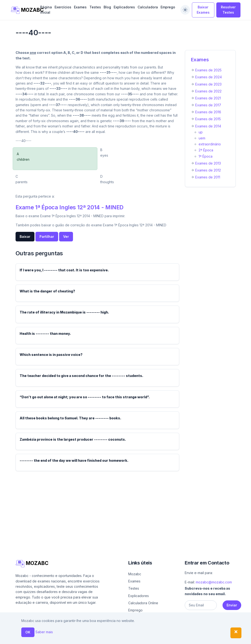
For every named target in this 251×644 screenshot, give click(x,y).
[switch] (185, 10)
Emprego (168, 7)
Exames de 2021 (208, 98)
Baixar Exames (203, 10)
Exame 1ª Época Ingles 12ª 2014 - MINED (70, 207)
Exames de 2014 (208, 126)
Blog (107, 7)
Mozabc (135, 574)
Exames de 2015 (208, 119)
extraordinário (210, 144)
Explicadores (124, 7)
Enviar (232, 605)
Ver (66, 237)
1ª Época (206, 156)
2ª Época (206, 150)
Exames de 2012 (208, 170)
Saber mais (44, 632)
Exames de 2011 (208, 177)
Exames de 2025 (208, 70)
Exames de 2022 (208, 91)
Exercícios (63, 7)
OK (28, 632)
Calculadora (148, 7)
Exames (80, 7)
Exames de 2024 (209, 77)
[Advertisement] (126, 508)
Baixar (25, 237)
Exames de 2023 (208, 84)
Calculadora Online (143, 603)
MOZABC (23, 10)
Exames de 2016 (208, 112)
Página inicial (46, 10)
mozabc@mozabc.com (214, 582)
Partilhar (47, 237)
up (201, 132)
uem (202, 138)
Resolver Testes (228, 10)
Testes (95, 7)
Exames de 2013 (208, 163)
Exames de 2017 (208, 105)
